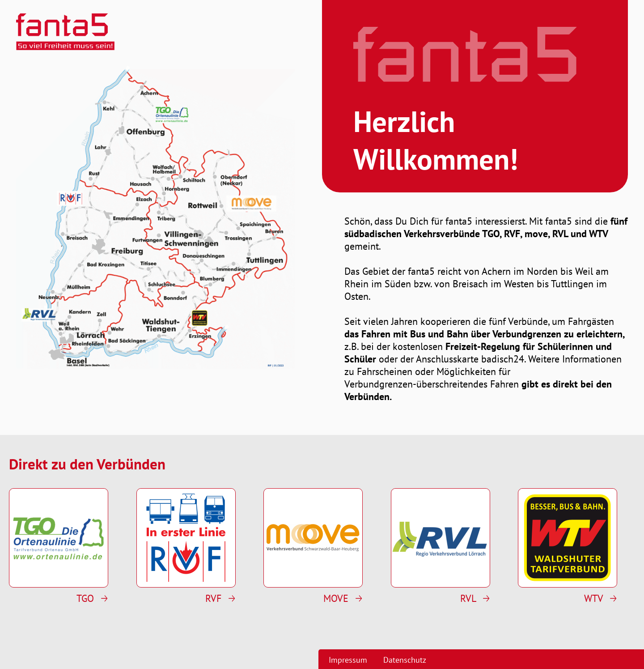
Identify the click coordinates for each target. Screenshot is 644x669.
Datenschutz (405, 660)
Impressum (348, 660)
